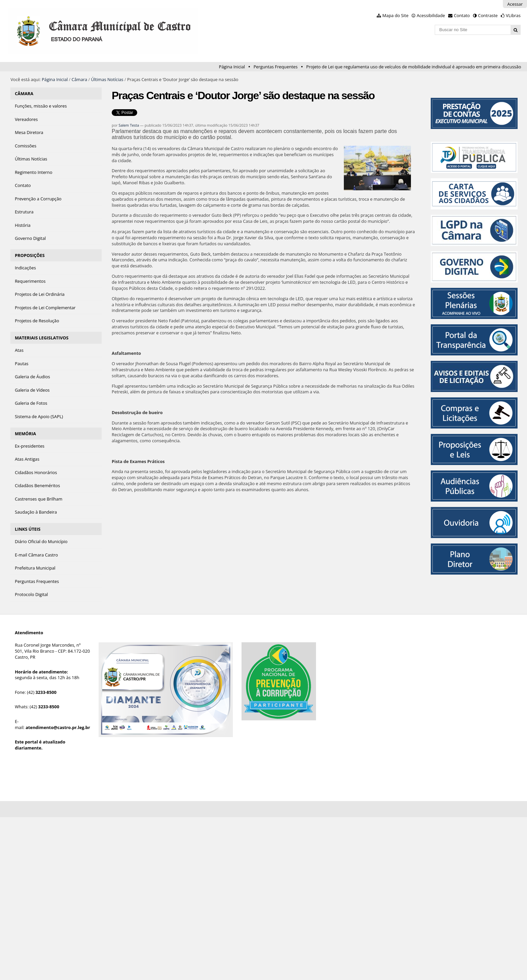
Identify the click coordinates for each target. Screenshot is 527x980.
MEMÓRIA (25, 434)
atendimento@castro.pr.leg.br (58, 727)
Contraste (488, 15)
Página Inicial (232, 67)
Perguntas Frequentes (276, 67)
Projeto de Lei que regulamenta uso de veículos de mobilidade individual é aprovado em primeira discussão (414, 67)
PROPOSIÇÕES (30, 255)
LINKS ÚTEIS (28, 529)
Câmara (79, 79)
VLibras (513, 15)
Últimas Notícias (107, 79)
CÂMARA (24, 93)
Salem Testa (129, 125)
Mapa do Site (396, 15)
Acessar (515, 4)
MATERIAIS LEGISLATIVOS (42, 338)
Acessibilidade (431, 15)
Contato (462, 15)
